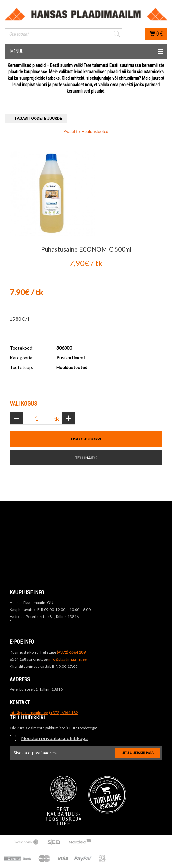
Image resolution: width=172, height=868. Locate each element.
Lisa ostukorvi (86, 439)
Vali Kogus (23, 403)
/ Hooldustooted (94, 132)
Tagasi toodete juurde (38, 119)
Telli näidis (86, 458)
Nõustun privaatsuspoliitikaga (54, 738)
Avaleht (71, 132)
